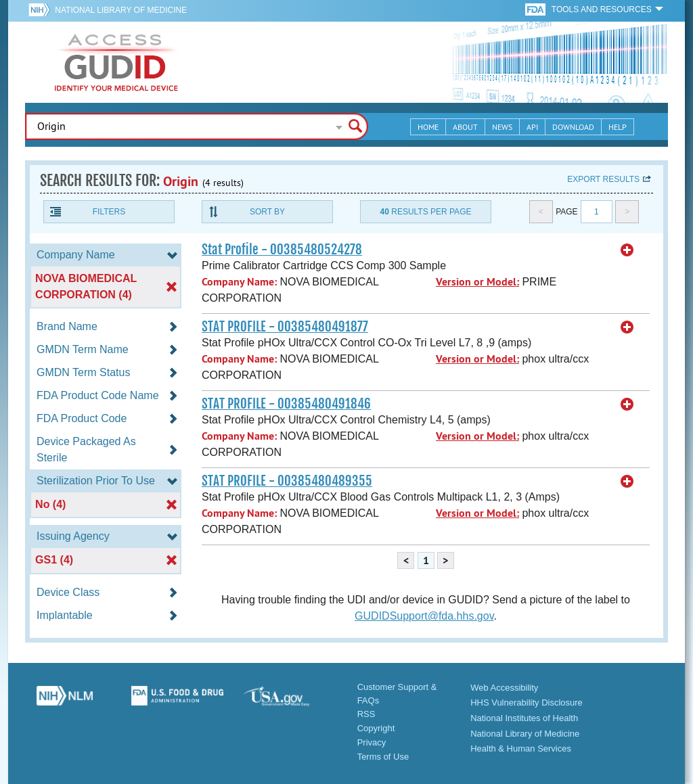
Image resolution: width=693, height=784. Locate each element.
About (465, 127)
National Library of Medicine (121, 10)
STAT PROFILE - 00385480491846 (286, 404)
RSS (366, 714)
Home (428, 127)
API (532, 127)
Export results (603, 179)
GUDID (116, 62)
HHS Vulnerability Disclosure (527, 702)
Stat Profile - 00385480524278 (282, 250)
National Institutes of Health (524, 718)
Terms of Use (383, 757)
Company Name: (239, 282)
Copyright (376, 728)
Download (573, 127)
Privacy (372, 742)
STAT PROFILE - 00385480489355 (287, 481)
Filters (109, 212)
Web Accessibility (504, 688)
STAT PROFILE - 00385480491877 (285, 327)
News (502, 127)
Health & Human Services (521, 748)
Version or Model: (477, 282)
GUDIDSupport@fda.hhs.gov (424, 616)
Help (618, 127)
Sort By (267, 212)
